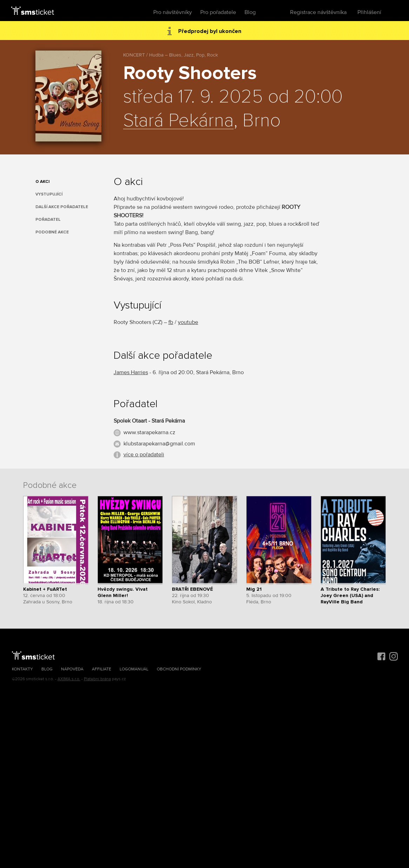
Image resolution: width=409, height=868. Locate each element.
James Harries (131, 372)
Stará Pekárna (178, 121)
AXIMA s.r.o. (69, 679)
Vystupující (49, 194)
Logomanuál (134, 669)
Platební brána (97, 679)
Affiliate (102, 669)
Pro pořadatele (218, 12)
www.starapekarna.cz (149, 432)
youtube (188, 322)
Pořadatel (48, 220)
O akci (42, 182)
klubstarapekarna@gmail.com (159, 444)
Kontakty (22, 669)
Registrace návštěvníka (318, 12)
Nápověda (72, 669)
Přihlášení (369, 12)
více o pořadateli (144, 455)
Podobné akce (52, 232)
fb (171, 322)
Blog (250, 12)
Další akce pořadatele (62, 207)
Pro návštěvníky (173, 12)
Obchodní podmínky (179, 669)
